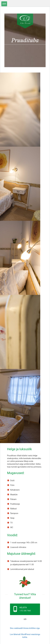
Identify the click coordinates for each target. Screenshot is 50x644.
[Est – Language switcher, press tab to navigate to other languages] (4, 4)
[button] (25, 609)
